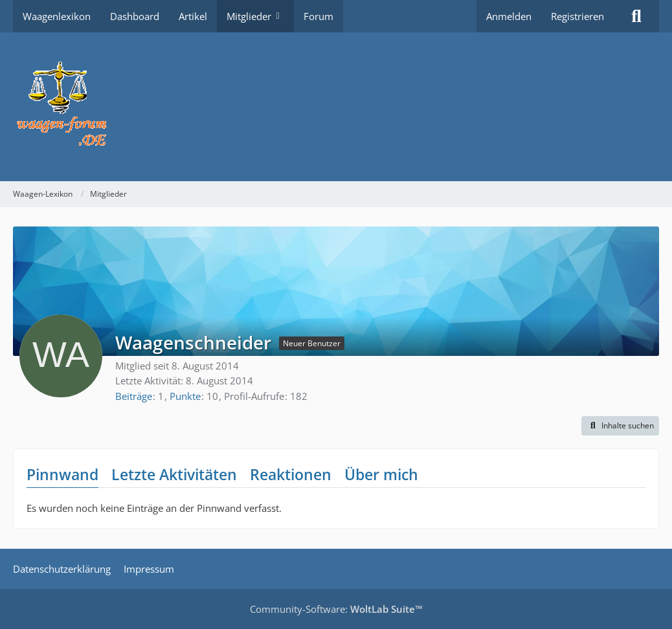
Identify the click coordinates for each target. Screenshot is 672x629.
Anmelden (509, 16)
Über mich (381, 474)
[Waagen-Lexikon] (336, 107)
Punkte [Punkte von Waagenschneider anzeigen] (185, 396)
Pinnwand (62, 474)
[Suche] (636, 16)
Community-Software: (336, 609)
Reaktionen (291, 474)
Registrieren (577, 16)
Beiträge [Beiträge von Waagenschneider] (134, 396)
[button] (620, 426)
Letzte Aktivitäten (174, 474)
